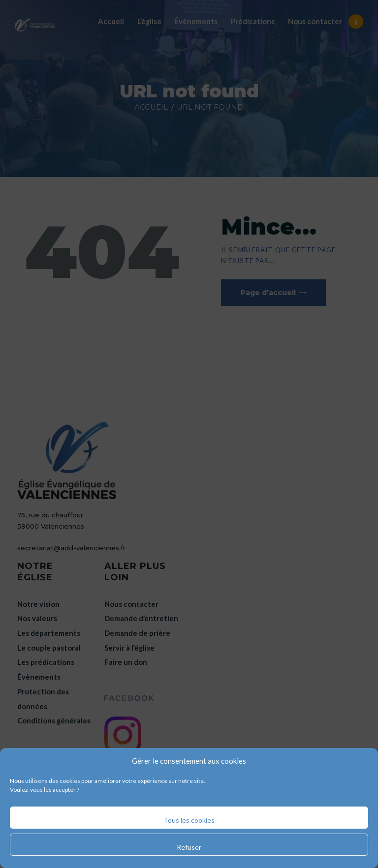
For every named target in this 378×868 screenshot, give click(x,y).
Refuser (189, 847)
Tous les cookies (189, 820)
